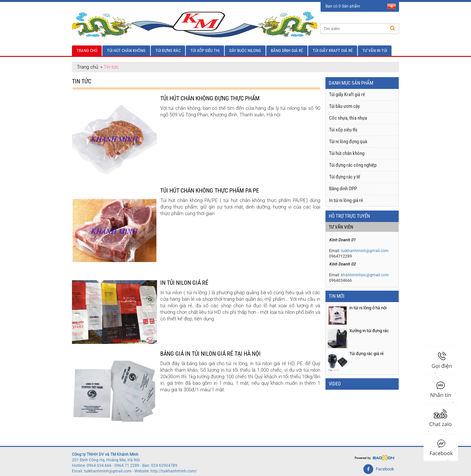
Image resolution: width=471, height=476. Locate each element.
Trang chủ (87, 51)
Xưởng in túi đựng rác (369, 331)
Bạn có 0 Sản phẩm (343, 6)
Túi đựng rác (168, 51)
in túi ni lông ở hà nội (368, 308)
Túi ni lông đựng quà (348, 142)
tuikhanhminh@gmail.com (365, 251)
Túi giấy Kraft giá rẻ (333, 51)
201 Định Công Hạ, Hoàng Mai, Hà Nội (106, 460)
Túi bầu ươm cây (344, 106)
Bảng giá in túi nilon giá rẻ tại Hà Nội (210, 354)
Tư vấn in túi (375, 51)
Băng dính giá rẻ (287, 51)
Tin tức (111, 67)
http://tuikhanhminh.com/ (174, 471)
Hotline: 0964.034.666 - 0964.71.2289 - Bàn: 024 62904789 (125, 466)
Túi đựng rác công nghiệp (353, 165)
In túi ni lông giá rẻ (346, 200)
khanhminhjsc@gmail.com (365, 275)
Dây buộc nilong (245, 51)
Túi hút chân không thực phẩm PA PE (210, 190)
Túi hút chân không (126, 51)
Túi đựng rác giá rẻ (366, 354)
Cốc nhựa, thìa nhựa (348, 118)
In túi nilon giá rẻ (184, 283)
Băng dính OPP (343, 189)
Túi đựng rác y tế (345, 177)
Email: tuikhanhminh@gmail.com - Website (110, 471)
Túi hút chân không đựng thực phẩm (210, 98)
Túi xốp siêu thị (205, 51)
